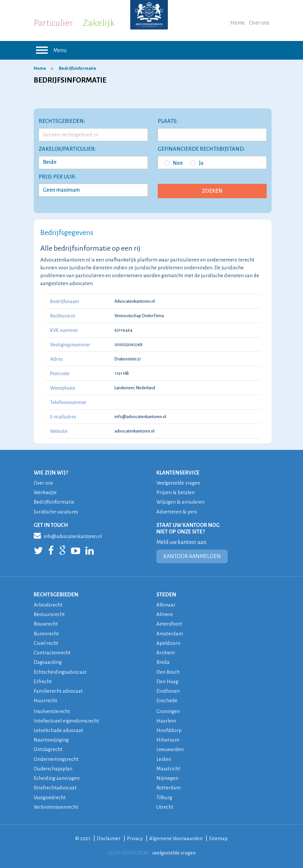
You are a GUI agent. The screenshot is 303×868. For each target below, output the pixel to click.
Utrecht (165, 805)
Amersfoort (169, 623)
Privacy (135, 836)
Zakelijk (99, 23)
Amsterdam (170, 633)
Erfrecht (43, 680)
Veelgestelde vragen (179, 483)
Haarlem (166, 719)
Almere (165, 614)
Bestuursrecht (50, 614)
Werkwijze (45, 492)
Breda (163, 661)
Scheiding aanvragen (57, 776)
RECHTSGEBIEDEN (56, 594)
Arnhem (166, 652)
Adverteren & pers (177, 511)
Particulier (53, 23)
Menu (50, 50)
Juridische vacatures (56, 511)
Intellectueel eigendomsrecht (67, 719)
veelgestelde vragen (174, 851)
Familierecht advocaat (58, 690)
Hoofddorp (169, 729)
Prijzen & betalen (176, 492)
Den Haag (168, 680)
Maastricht (169, 767)
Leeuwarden (170, 748)
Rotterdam (169, 786)
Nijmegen (168, 776)
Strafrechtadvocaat (55, 786)
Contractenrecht (52, 652)
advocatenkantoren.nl (134, 431)
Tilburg (165, 795)
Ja (197, 163)
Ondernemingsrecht (56, 757)
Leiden (164, 757)
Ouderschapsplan (53, 767)
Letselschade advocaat (59, 729)
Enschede (167, 699)
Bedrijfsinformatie (78, 68)
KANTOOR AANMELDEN (192, 556)
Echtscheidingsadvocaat (61, 671)
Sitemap (219, 836)
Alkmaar (166, 604)
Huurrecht (45, 699)
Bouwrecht (46, 623)
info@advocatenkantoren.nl (140, 417)
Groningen (168, 710)
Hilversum (168, 738)
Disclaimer (108, 836)
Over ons (259, 23)
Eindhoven (168, 690)
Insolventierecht (52, 710)
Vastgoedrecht (50, 795)
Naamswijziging (52, 738)
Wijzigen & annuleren (181, 502)
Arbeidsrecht (48, 604)
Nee (174, 163)
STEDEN (166, 594)
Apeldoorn (169, 642)
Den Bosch (168, 671)
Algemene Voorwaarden (176, 836)
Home (238, 23)
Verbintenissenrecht (56, 805)
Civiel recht (46, 642)
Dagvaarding (48, 661)
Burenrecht (46, 633)
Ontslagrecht (49, 748)
